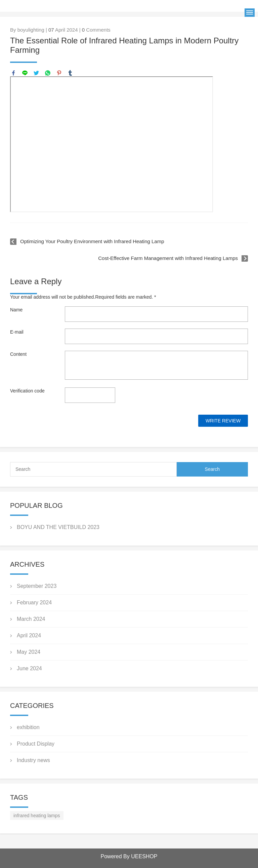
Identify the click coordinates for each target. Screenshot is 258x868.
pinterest (59, 73)
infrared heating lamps (37, 816)
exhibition (28, 727)
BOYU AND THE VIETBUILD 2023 (58, 527)
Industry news (33, 760)
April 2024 (29, 635)
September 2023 (37, 586)
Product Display (36, 744)
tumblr (70, 73)
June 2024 (29, 668)
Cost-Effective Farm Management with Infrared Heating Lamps (168, 258)
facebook (13, 73)
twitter (36, 73)
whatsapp (48, 73)
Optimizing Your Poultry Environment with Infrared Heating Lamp (92, 241)
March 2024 (31, 619)
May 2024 (29, 652)
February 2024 (34, 602)
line (25, 73)
